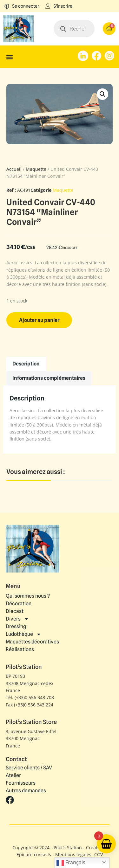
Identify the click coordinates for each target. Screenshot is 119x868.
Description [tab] (26, 364)
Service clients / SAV (29, 768)
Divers (17, 619)
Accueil (14, 169)
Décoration (19, 604)
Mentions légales (73, 854)
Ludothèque (23, 634)
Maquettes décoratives (32, 642)
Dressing (16, 626)
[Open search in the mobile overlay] (74, 29)
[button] (9, 57)
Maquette (36, 169)
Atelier (13, 775)
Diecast (15, 611)
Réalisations (20, 649)
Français (71, 863)
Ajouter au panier (39, 320)
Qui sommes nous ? (28, 596)
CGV (99, 854)
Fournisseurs (21, 783)
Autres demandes (26, 791)
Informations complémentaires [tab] (49, 378)
